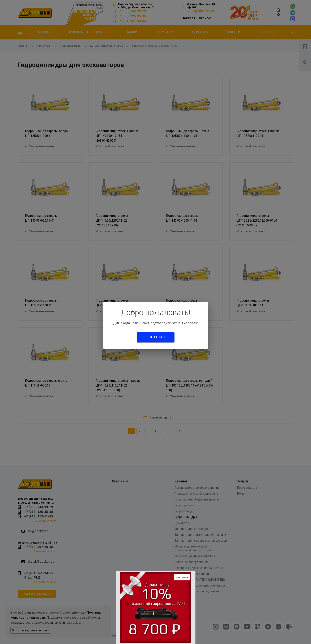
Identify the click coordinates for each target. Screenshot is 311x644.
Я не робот (155, 337)
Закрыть (182, 579)
